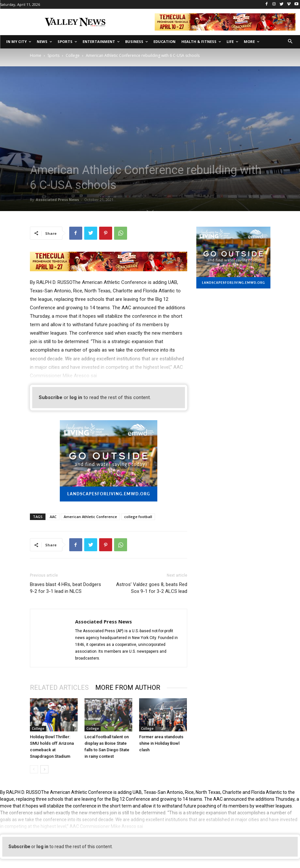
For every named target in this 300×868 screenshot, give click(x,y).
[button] (290, 42)
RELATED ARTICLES (59, 688)
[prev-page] (34, 769)
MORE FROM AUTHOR (128, 688)
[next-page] (44, 769)
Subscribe (51, 397)
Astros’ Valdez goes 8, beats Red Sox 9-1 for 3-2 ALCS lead (152, 588)
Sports (53, 55)
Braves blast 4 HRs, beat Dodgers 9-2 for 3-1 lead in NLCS (65, 588)
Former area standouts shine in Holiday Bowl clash (161, 743)
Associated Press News (57, 200)
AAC (53, 517)
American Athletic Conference (90, 517)
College (73, 55)
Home (36, 55)
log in (76, 397)
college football (138, 517)
